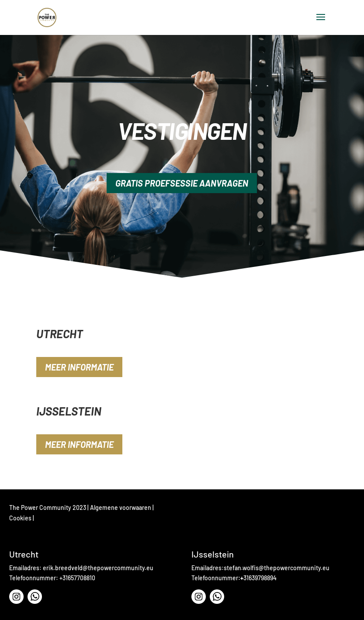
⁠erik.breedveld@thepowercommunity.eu (98, 568)
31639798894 (260, 578)
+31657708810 (77, 578)
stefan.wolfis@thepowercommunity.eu (277, 568)
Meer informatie (79, 367)
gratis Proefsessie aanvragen (182, 183)
